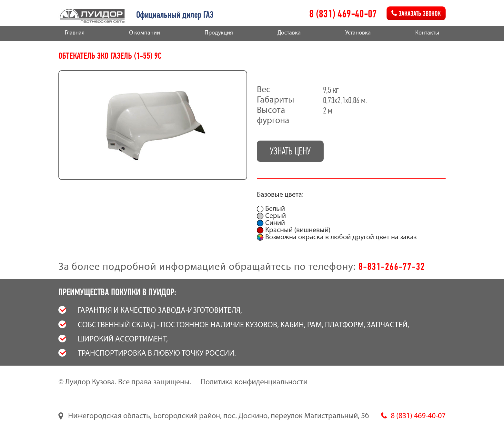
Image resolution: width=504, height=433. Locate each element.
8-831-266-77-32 (392, 266)
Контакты (427, 33)
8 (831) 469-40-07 (343, 14)
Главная (75, 33)
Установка (358, 33)
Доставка (289, 33)
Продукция (219, 33)
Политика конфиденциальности (254, 382)
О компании (145, 33)
